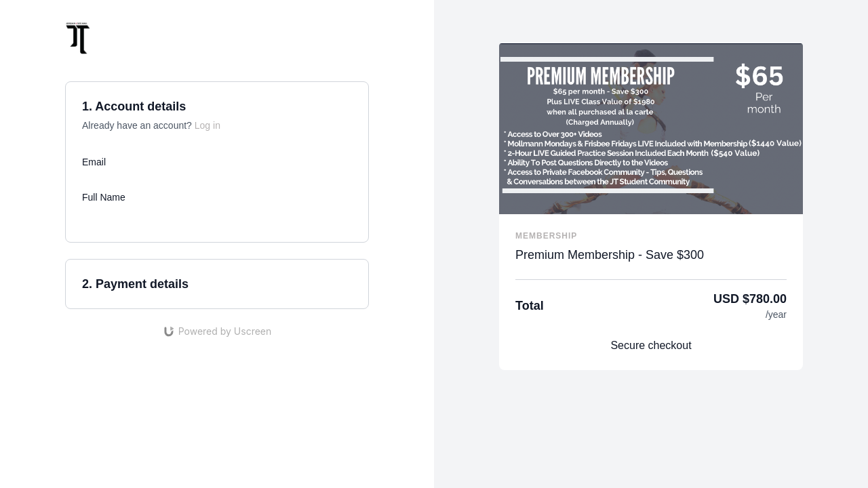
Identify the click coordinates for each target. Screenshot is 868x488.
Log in (208, 125)
